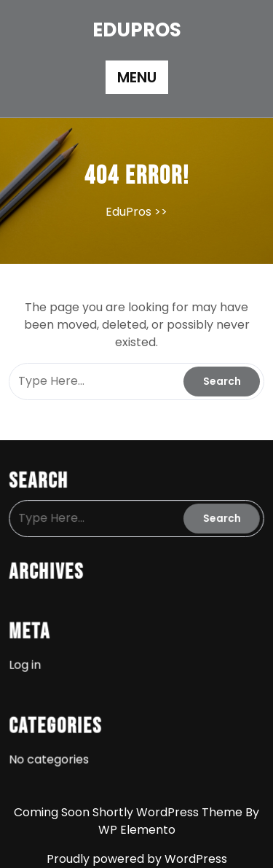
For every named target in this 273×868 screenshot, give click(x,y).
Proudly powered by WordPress (137, 859)
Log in (27, 663)
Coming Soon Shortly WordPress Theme (130, 812)
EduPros (137, 30)
